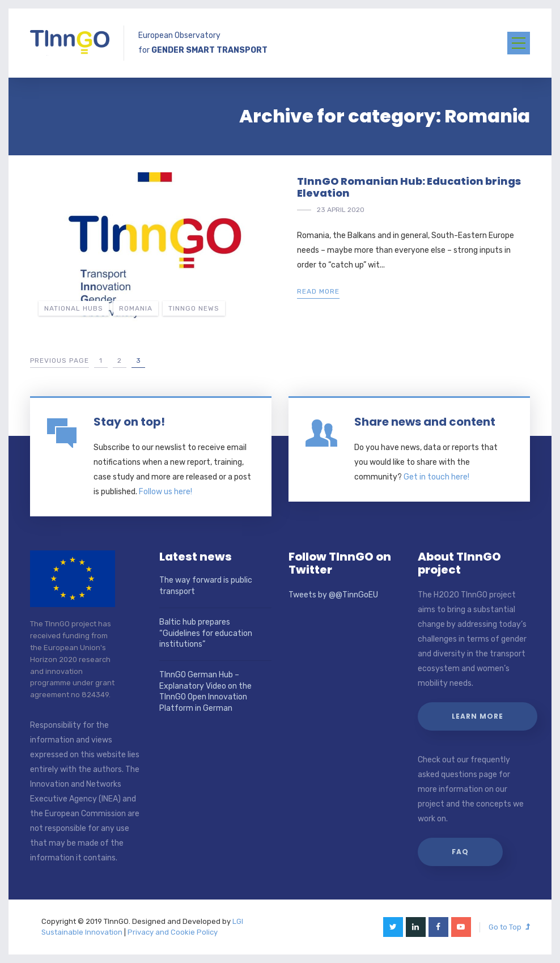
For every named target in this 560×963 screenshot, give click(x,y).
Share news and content (425, 422)
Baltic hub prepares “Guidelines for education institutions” (206, 633)
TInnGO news (194, 308)
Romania (136, 308)
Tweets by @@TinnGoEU (333, 595)
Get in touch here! (436, 477)
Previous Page (60, 360)
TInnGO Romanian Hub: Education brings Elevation (409, 187)
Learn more (478, 716)
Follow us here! (166, 492)
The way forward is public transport (206, 586)
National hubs (74, 308)
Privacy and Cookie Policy (173, 932)
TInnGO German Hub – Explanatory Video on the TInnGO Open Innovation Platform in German (205, 692)
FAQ (460, 852)
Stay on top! (129, 422)
